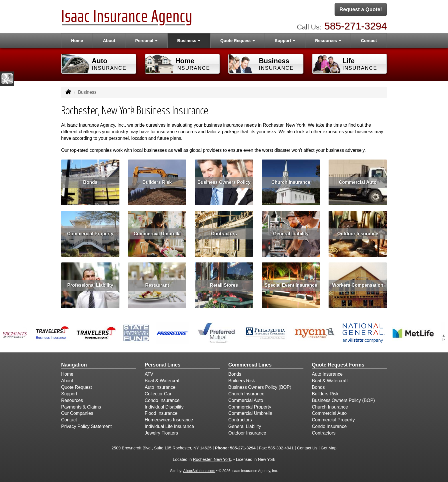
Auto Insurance (160, 387)
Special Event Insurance (291, 285)
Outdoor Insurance (358, 234)
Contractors (224, 234)
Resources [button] (328, 40)
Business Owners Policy (224, 182)
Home (77, 40)
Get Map (329, 448)
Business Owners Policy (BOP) (260, 387)
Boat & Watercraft (163, 381)
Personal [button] (146, 40)
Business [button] (189, 40)
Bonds (90, 182)
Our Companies (77, 413)
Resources (72, 400)
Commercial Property (90, 234)
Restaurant (157, 285)
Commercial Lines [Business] (250, 365)
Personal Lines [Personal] (163, 365)
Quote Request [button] (238, 40)
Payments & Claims (81, 407)
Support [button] (285, 40)
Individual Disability (164, 407)
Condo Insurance (162, 400)
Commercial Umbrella (157, 234)
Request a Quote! (361, 9)
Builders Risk (157, 182)
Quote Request (77, 387)
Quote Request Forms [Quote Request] (338, 365)
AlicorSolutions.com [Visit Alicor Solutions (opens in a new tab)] (199, 471)
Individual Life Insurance (170, 426)
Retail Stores (224, 285)
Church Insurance (291, 182)
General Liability (291, 234)
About (109, 40)
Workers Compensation (358, 285)
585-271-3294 (356, 26)
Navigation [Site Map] (74, 365)
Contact (369, 40)
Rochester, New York (212, 459)
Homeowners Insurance (169, 420)
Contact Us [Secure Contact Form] (307, 448)
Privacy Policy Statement (86, 426)
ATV (149, 374)
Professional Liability (90, 285)
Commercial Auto (358, 182)
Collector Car (158, 394)
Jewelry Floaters (161, 433)
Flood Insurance (161, 413)
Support (69, 394)
